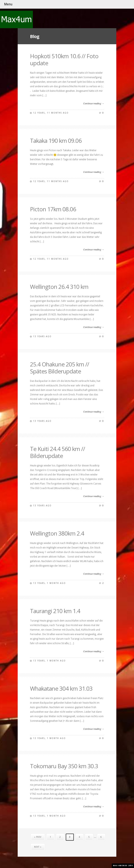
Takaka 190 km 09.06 (56, 141)
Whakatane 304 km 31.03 (61, 688)
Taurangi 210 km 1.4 (55, 611)
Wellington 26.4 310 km (59, 287)
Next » (38, 847)
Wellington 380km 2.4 (57, 533)
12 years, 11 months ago (51, 113)
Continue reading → (94, 104)
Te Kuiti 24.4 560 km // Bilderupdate (57, 452)
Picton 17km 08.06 (53, 209)
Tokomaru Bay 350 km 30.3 (64, 766)
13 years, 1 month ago (49, 583)
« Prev (38, 837)
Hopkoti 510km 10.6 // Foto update (64, 59)
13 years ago (42, 336)
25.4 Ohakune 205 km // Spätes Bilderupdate (59, 368)
